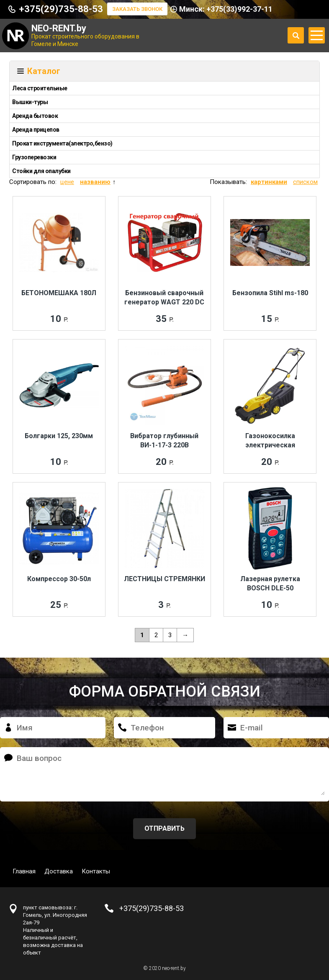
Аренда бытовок (35, 116)
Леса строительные (40, 88)
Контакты (96, 871)
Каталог (44, 71)
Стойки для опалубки (41, 171)
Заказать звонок (137, 9)
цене (67, 182)
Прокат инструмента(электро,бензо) (62, 143)
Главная (24, 871)
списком (305, 182)
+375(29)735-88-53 (61, 9)
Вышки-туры (30, 102)
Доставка (59, 871)
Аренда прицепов (36, 130)
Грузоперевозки (34, 157)
